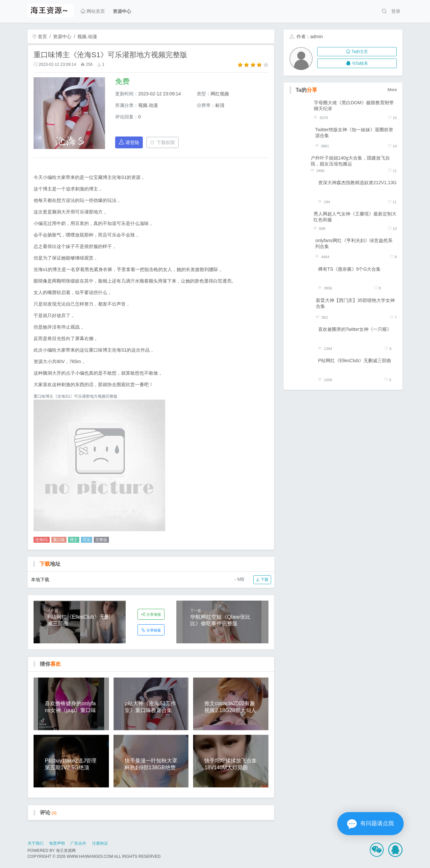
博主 (74, 540)
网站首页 (93, 11)
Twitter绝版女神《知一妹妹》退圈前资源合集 (354, 133)
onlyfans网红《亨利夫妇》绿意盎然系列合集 (354, 243)
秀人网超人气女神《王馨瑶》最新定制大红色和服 (355, 217)
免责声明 (57, 843)
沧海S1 (42, 540)
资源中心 (122, 11)
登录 (396, 11)
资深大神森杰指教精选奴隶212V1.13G (357, 183)
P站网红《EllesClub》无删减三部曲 (355, 360)
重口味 (59, 540)
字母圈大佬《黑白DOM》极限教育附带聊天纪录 (354, 106)
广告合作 (78, 843)
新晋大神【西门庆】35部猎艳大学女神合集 (355, 303)
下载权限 (163, 142)
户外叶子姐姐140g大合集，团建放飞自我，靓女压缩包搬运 (350, 161)
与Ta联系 (357, 63)
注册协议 (100, 843)
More (392, 90)
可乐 (87, 540)
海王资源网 (66, 851)
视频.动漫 (87, 37)
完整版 (101, 540)
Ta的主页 (357, 52)
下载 (262, 580)
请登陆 (129, 142)
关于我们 (36, 843)
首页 (40, 37)
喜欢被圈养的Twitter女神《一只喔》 (355, 329)
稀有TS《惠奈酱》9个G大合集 (350, 269)
